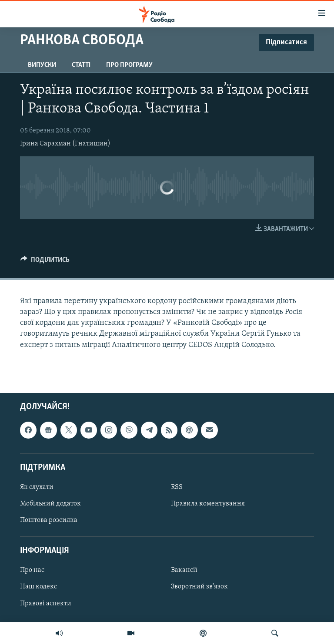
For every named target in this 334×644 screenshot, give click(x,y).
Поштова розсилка (49, 520)
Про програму (129, 65)
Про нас (32, 570)
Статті (81, 65)
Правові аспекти (46, 603)
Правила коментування (208, 504)
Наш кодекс (38, 587)
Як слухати (37, 487)
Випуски (42, 65)
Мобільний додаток (50, 504)
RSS (177, 487)
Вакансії (184, 570)
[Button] (45, 262)
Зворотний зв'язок (199, 587)
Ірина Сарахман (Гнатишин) (65, 144)
